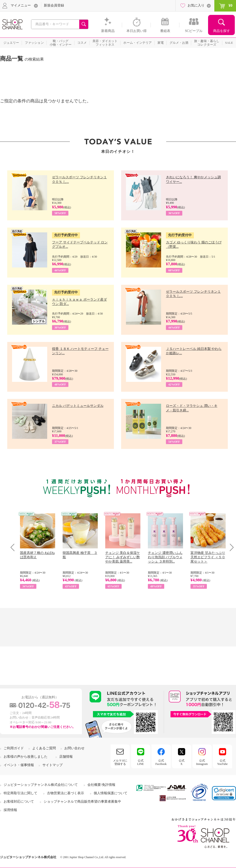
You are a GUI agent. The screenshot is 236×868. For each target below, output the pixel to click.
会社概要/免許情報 (101, 785)
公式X (182, 762)
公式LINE (141, 762)
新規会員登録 (54, 5)
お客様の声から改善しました (26, 757)
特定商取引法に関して (20, 793)
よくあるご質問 (44, 748)
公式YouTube (223, 762)
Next (230, 547)
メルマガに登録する (120, 762)
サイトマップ (52, 765)
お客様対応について (19, 802)
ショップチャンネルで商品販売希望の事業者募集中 (82, 802)
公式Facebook (161, 762)
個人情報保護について (111, 793)
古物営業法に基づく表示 (66, 793)
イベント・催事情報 (19, 765)
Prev (14, 547)
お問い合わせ (74, 748)
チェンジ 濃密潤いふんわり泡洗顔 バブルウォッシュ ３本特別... (165, 557)
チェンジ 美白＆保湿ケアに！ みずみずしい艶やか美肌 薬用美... (123, 557)
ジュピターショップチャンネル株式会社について (41, 785)
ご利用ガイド (14, 748)
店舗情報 (66, 757)
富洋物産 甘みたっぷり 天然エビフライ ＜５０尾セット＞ (208, 557)
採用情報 (10, 810)
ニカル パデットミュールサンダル (78, 406)
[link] (224, 793)
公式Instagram (202, 762)
